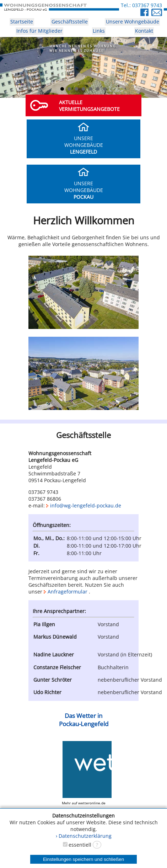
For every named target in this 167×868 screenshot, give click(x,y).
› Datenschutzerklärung (84, 836)
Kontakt (144, 31)
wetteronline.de (92, 803)
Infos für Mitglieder (39, 31)
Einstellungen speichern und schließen (83, 859)
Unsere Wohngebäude (133, 22)
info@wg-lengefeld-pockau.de (84, 505)
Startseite (22, 22)
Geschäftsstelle (70, 22)
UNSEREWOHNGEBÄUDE (84, 142)
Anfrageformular (68, 592)
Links (99, 31)
